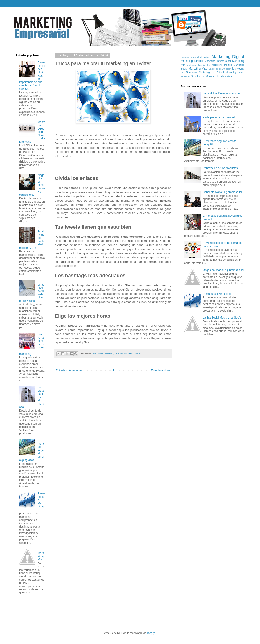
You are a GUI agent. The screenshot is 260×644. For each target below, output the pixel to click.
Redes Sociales (124, 353)
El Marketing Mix (41, 555)
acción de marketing (104, 353)
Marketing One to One (199, 65)
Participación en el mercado (220, 117)
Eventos (185, 57)
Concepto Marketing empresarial (222, 192)
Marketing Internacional (218, 61)
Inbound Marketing (200, 57)
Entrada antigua (161, 370)
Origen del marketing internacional (223, 270)
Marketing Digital (228, 57)
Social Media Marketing (204, 76)
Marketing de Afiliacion (220, 69)
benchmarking (225, 76)
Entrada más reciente (69, 370)
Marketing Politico (222, 65)
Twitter (138, 353)
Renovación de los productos (220, 168)
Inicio (116, 370)
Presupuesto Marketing (217, 294)
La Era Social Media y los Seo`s (222, 318)
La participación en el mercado (221, 93)
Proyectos (186, 76)
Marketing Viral (198, 69)
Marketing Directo (192, 61)
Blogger (152, 633)
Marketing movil (235, 72)
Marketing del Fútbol (211, 72)
